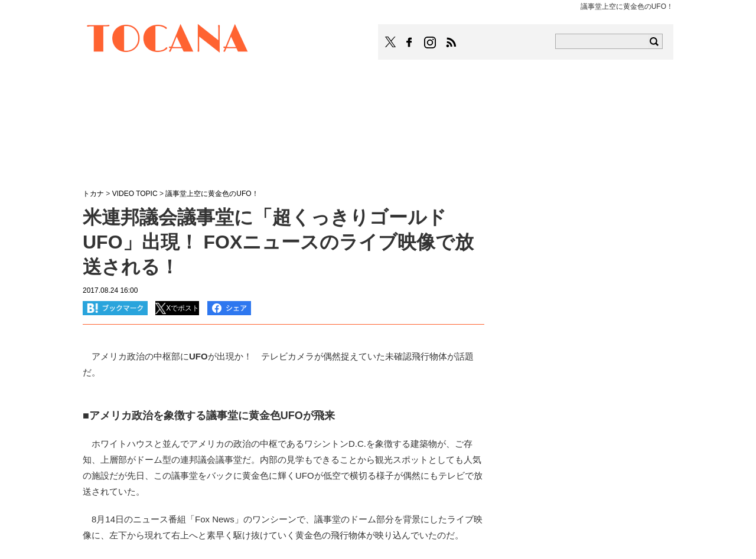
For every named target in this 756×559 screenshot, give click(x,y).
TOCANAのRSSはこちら (451, 43)
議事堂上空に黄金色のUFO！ (212, 194)
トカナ (93, 194)
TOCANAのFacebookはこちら (409, 43)
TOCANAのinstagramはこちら (431, 43)
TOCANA (168, 40)
